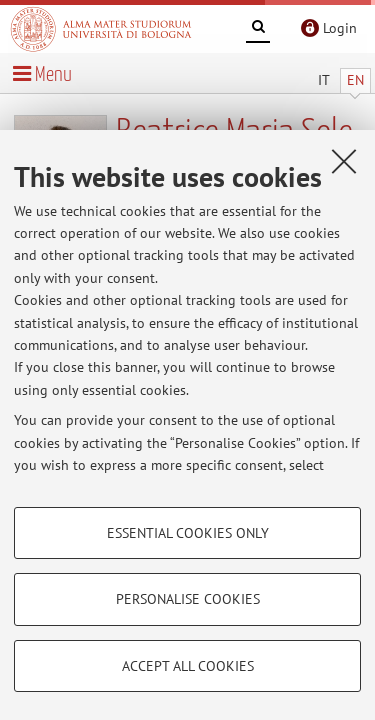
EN (355, 80)
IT (324, 80)
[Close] (344, 161)
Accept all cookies (188, 666)
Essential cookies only (188, 533)
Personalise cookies (188, 599)
